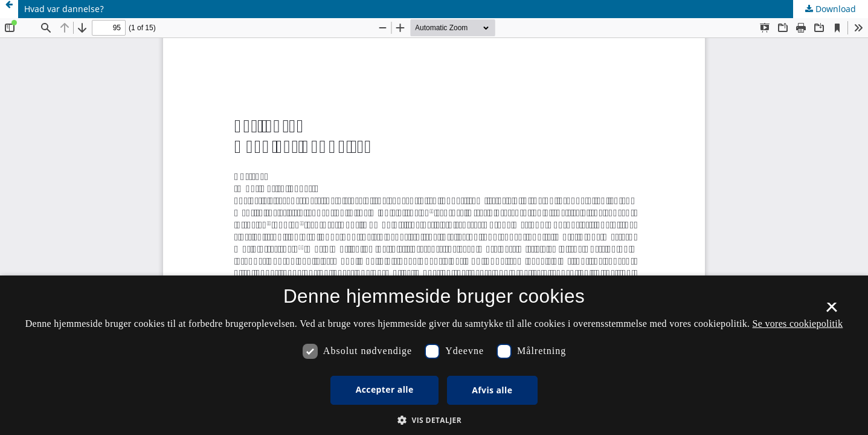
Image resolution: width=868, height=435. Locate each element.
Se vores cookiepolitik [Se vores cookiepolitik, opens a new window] (798, 324)
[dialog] (434, 355)
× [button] (831, 311)
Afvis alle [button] (492, 390)
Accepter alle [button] (385, 389)
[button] (434, 420)
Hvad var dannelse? (64, 9)
